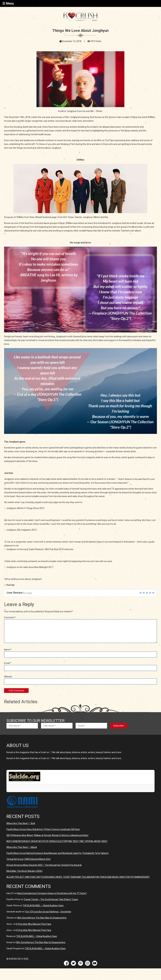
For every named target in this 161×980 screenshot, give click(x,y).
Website (8, 677)
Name (8, 650)
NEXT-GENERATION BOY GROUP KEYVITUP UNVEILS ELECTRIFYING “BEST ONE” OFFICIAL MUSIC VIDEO (57, 841)
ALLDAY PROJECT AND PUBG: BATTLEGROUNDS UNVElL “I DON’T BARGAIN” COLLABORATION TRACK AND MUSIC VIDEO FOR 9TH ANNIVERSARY (78, 877)
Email (8, 663)
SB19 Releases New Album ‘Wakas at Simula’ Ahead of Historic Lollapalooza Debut (47, 835)
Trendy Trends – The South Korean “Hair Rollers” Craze (51, 899)
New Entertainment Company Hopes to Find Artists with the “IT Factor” (52, 893)
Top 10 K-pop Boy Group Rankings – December (48, 912)
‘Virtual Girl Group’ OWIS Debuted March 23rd (28, 859)
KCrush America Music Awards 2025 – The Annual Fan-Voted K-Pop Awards (44, 865)
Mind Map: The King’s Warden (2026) (24, 871)
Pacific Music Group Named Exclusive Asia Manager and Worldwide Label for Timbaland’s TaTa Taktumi (57, 853)
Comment (10, 617)
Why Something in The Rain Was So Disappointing (42, 918)
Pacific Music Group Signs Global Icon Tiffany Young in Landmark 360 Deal (43, 829)
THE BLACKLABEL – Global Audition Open (43, 906)
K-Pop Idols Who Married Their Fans (34, 924)
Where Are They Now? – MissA (22, 847)
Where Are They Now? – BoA (21, 823)
